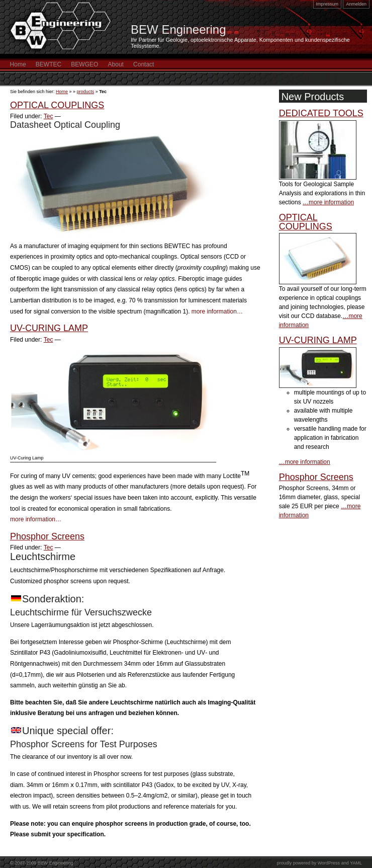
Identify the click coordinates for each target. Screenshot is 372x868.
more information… (217, 311)
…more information (328, 202)
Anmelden (356, 4)
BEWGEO (84, 64)
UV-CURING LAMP (49, 328)
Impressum (328, 4)
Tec (49, 116)
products (86, 92)
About (116, 64)
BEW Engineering (178, 29)
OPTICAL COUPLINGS (57, 105)
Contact (144, 64)
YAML (356, 863)
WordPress (329, 863)
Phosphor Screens (47, 536)
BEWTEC (49, 64)
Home (18, 64)
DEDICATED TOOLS (321, 113)
